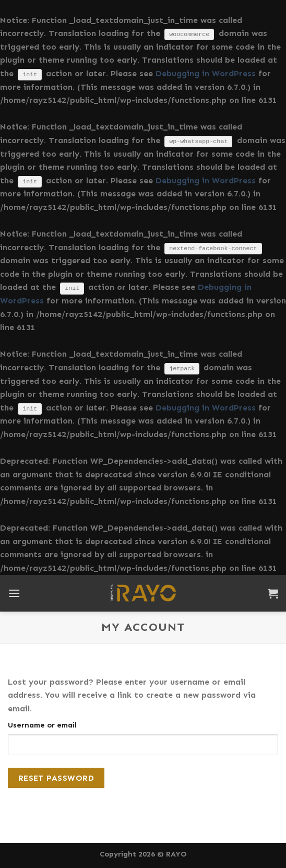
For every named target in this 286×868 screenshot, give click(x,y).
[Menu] (14, 593)
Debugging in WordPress (206, 73)
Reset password (56, 778)
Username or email (42, 725)
